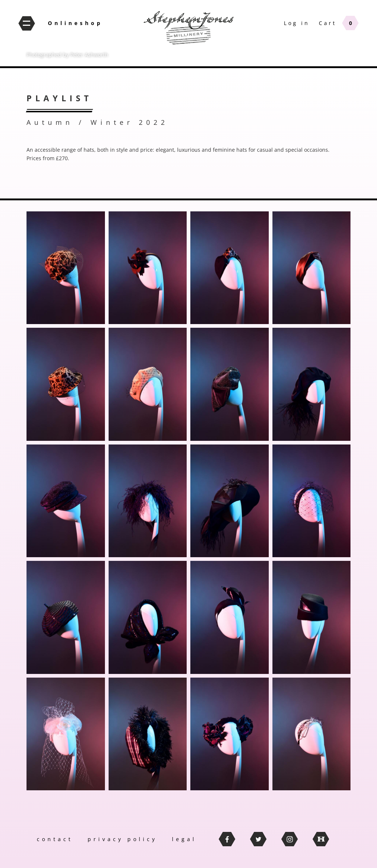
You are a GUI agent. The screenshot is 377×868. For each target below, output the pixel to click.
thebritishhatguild (321, 839)
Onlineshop (75, 23)
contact (55, 839)
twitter (258, 839)
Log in (297, 23)
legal (184, 839)
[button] (66, 268)
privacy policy (122, 839)
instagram (290, 839)
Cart (328, 23)
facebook (227, 839)
